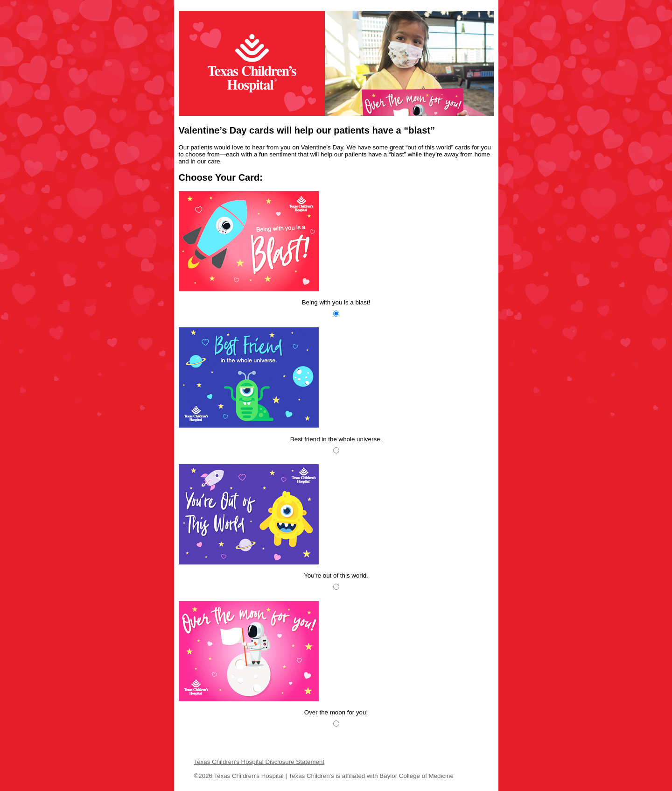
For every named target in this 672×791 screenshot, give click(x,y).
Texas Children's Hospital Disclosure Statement (259, 762)
